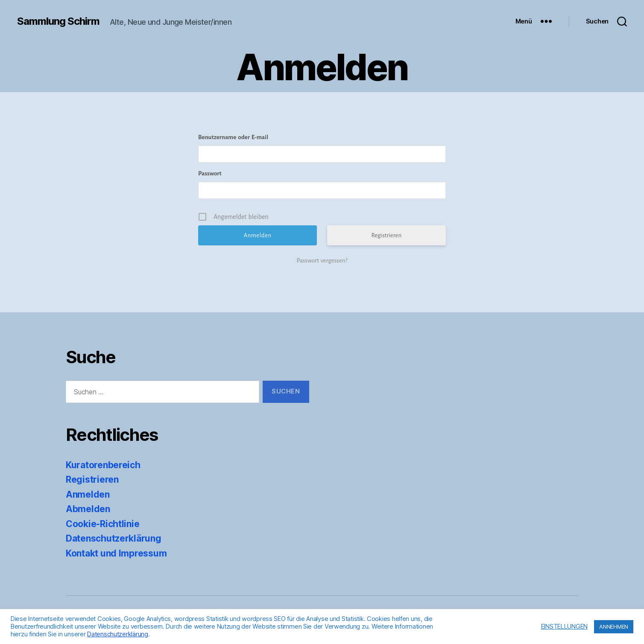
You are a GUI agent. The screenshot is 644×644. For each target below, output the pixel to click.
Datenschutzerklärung (114, 538)
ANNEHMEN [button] (614, 627)
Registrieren (386, 235)
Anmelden (88, 494)
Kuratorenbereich (103, 465)
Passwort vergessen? (322, 261)
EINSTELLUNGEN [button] (565, 627)
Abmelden (88, 509)
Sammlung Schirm (58, 21)
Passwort (210, 173)
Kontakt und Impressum (116, 553)
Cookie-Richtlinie (102, 524)
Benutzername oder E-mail (233, 137)
